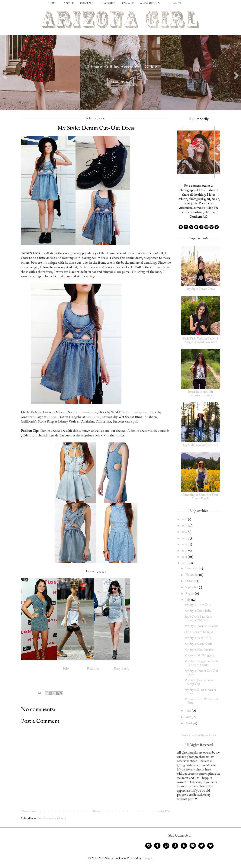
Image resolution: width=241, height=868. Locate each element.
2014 (185, 557)
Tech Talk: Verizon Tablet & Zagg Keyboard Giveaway (201, 341)
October (191, 581)
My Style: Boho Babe (198, 611)
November (192, 575)
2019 (185, 526)
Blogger (147, 858)
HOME (53, 3)
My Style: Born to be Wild (201, 626)
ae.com (52, 417)
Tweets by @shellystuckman (199, 735)
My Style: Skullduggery (199, 656)
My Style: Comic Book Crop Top (199, 682)
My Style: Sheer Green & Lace (200, 692)
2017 (185, 538)
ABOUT (69, 3)
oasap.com (93, 417)
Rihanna (92, 669)
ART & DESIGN (150, 3)
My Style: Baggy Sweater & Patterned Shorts (201, 663)
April (189, 723)
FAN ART (128, 3)
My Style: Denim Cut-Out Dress (201, 673)
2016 (185, 545)
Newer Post (29, 811)
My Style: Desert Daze (201, 289)
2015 (185, 551)
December (192, 569)
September (192, 587)
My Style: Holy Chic (198, 605)
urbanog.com (88, 412)
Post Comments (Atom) (52, 818)
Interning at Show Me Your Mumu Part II (201, 497)
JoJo (66, 669)
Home (97, 811)
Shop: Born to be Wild (199, 632)
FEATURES (108, 3)
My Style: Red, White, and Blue (201, 701)
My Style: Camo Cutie (198, 644)
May (188, 717)
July (188, 600)
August (190, 594)
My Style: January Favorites (201, 445)
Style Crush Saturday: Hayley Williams (198, 619)
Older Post (164, 811)
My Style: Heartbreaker (199, 650)
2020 (185, 519)
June (189, 711)
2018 (185, 532)
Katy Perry (121, 669)
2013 (185, 563)
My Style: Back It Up (198, 638)
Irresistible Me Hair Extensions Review (201, 394)
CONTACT (87, 3)
